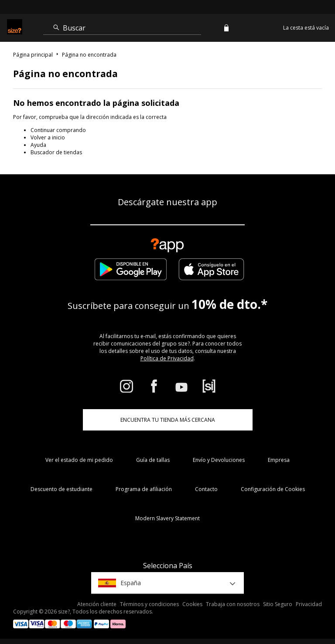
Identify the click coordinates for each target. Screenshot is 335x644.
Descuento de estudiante (62, 489)
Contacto (206, 489)
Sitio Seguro (278, 604)
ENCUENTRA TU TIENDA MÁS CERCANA (168, 420)
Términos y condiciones (149, 604)
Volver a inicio (48, 137)
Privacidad (309, 604)
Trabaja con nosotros (233, 604)
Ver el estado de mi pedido (79, 460)
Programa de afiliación (144, 489)
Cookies (192, 604)
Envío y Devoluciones (219, 460)
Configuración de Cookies (273, 489)
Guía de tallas (153, 460)
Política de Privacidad (167, 358)
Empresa (279, 460)
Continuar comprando (58, 130)
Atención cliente (97, 604)
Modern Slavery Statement (167, 518)
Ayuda (38, 145)
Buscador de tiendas (56, 152)
